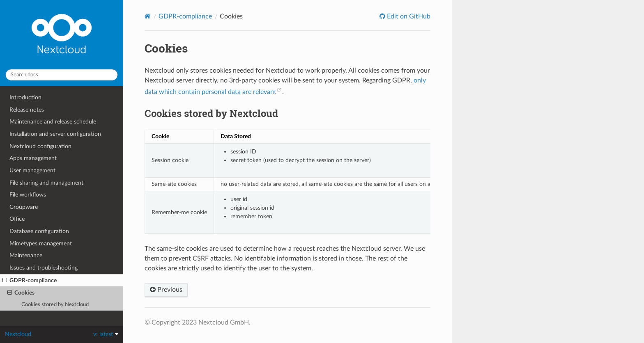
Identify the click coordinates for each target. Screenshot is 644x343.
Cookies (21, 293)
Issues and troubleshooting (44, 268)
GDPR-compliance (30, 281)
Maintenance (26, 255)
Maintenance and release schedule (53, 122)
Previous (166, 290)
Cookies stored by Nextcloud (55, 305)
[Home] (148, 16)
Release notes (27, 110)
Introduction (25, 97)
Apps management (33, 158)
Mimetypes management (41, 244)
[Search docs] (62, 75)
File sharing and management (46, 183)
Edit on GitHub (408, 16)
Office (17, 219)
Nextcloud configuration (40, 146)
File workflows (28, 195)
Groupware (24, 207)
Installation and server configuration (55, 134)
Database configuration (39, 231)
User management (32, 170)
